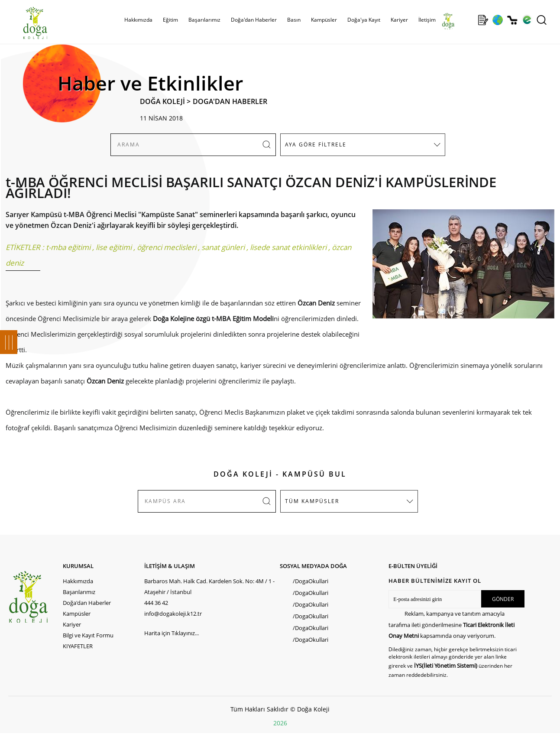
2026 (280, 723)
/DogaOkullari (311, 581)
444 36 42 (156, 603)
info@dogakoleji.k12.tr (173, 614)
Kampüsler (324, 20)
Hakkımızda (138, 20)
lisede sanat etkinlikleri (288, 247)
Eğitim (170, 20)
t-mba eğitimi (68, 247)
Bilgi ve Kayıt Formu (88, 635)
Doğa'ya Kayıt (364, 20)
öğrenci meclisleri (167, 247)
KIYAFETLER (78, 646)
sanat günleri (223, 247)
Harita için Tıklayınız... (172, 633)
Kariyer (399, 20)
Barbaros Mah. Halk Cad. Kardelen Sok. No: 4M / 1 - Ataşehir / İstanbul (209, 586)
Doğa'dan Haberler (254, 20)
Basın (294, 20)
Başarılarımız (204, 20)
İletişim (427, 20)
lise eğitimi (114, 247)
